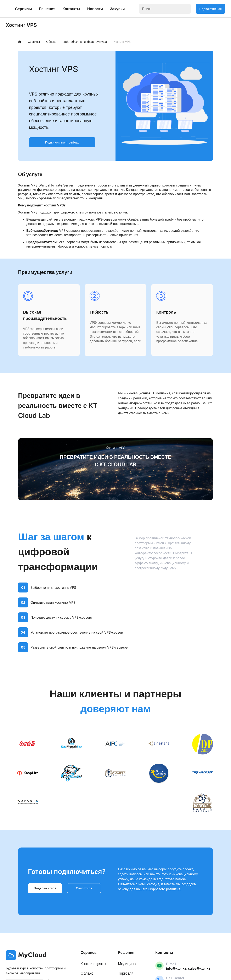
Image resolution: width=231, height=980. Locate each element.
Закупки (149, 7)
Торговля (126, 974)
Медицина (127, 965)
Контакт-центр (93, 965)
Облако (87, 974)
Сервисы (55, 7)
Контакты (103, 7)
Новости (126, 7)
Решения (78, 7)
